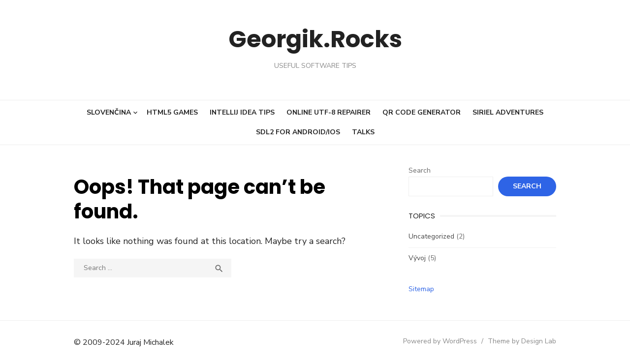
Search (420, 170)
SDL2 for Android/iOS (298, 132)
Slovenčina (109, 112)
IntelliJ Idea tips (242, 112)
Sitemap (421, 289)
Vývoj (417, 258)
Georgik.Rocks (315, 39)
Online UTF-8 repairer (329, 112)
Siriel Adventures (508, 112)
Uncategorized (431, 236)
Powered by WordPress (440, 341)
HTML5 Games (172, 112)
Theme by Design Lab (522, 341)
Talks (363, 132)
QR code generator (422, 112)
